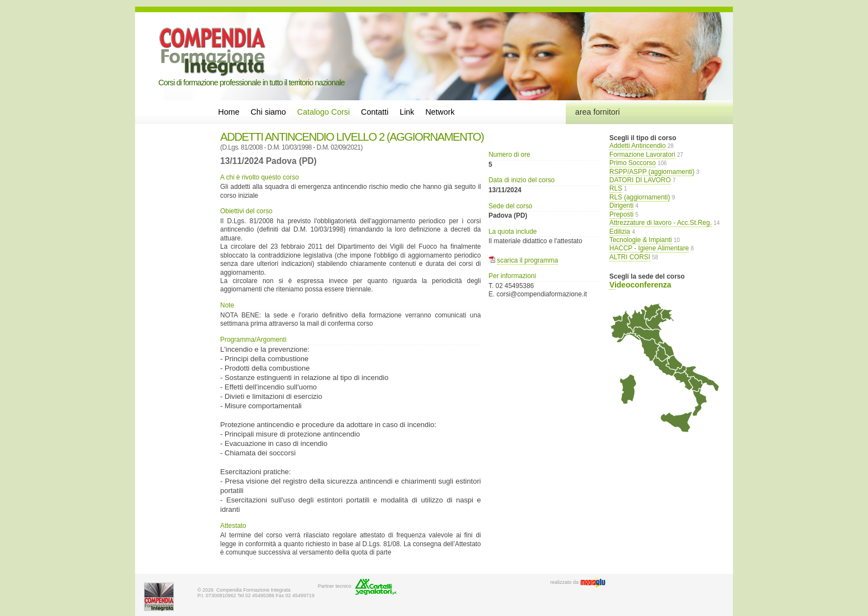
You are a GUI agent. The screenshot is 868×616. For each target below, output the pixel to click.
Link (407, 112)
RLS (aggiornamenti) (640, 197)
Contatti (375, 112)
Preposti (622, 214)
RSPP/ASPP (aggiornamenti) (652, 172)
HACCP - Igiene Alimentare (649, 248)
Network (440, 112)
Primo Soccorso (633, 163)
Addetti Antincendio (638, 146)
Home (229, 112)
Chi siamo (268, 112)
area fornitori (598, 112)
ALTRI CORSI (630, 257)
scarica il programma (528, 260)
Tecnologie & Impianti (641, 240)
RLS (616, 188)
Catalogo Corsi (324, 112)
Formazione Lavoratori (642, 155)
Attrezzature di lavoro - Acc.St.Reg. (661, 223)
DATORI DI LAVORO (640, 180)
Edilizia (620, 232)
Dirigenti (622, 206)
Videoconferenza (640, 285)
